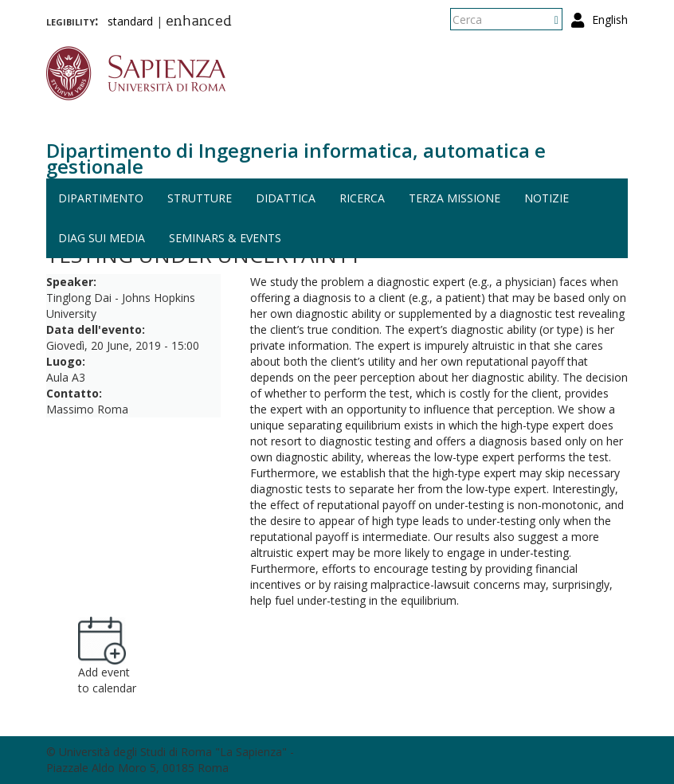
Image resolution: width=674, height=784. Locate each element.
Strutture (200, 198)
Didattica (286, 198)
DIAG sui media (102, 238)
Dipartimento (101, 198)
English (610, 20)
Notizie (547, 198)
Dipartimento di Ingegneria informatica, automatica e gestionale (296, 158)
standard (130, 21)
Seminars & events (225, 238)
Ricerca (362, 198)
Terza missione (455, 198)
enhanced (199, 22)
